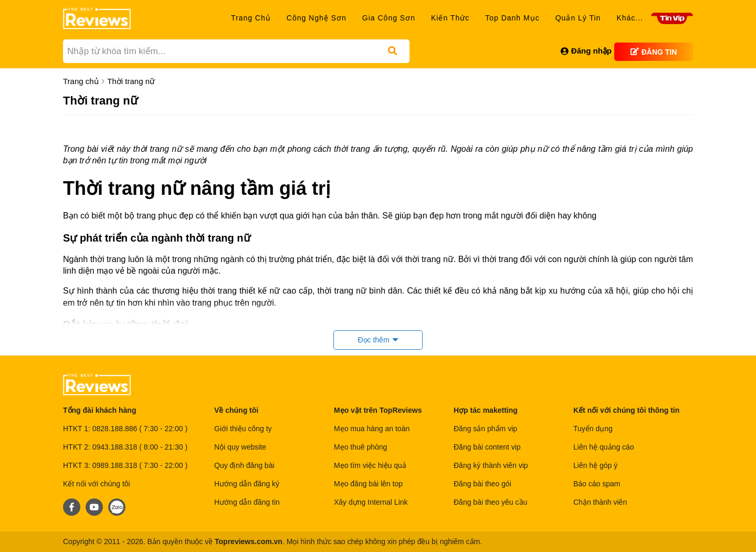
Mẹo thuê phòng (360, 447)
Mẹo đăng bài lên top (368, 484)
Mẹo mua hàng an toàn (372, 429)
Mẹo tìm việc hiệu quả (370, 465)
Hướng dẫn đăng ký (247, 484)
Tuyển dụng (593, 429)
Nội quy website (240, 447)
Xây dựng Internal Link (371, 502)
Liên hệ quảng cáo (605, 447)
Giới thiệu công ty (243, 429)
